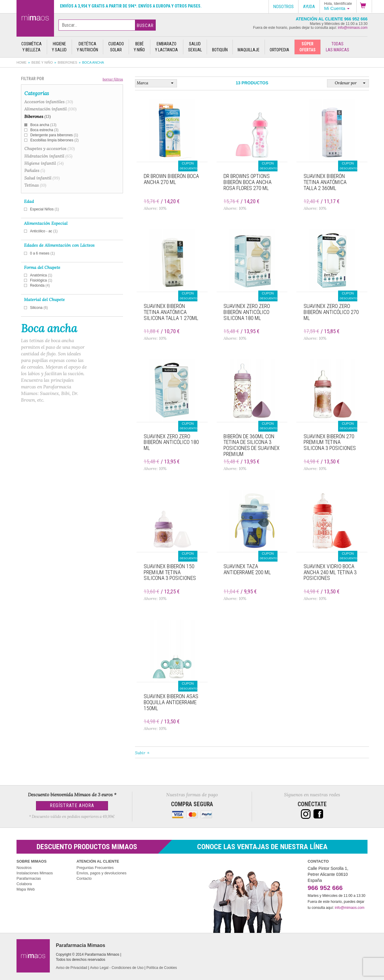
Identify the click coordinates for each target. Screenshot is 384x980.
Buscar (145, 26)
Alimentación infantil (50, 109)
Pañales (35, 170)
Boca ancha (43, 125)
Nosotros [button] (283, 7)
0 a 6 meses (42, 253)
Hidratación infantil (48, 156)
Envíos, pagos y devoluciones (102, 873)
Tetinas (35, 185)
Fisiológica (41, 280)
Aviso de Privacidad (71, 968)
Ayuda (309, 7)
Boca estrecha (44, 130)
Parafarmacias (29, 879)
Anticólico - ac (44, 231)
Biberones (67, 62)
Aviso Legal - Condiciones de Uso (117, 968)
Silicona (39, 308)
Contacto (84, 879)
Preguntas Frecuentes (95, 868)
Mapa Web (26, 889)
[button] (364, 6)
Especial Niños (45, 209)
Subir (140, 753)
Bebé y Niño (42, 62)
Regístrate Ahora (72, 805)
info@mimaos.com (353, 28)
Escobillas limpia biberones (54, 140)
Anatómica (41, 275)
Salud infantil (42, 178)
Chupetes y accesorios (49, 149)
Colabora (24, 884)
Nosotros (24, 868)
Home (22, 62)
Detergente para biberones (54, 135)
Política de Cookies (162, 968)
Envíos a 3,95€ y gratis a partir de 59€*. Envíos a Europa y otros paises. (131, 6)
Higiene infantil (44, 163)
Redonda (40, 285)
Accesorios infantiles (49, 102)
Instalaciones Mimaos (35, 873)
